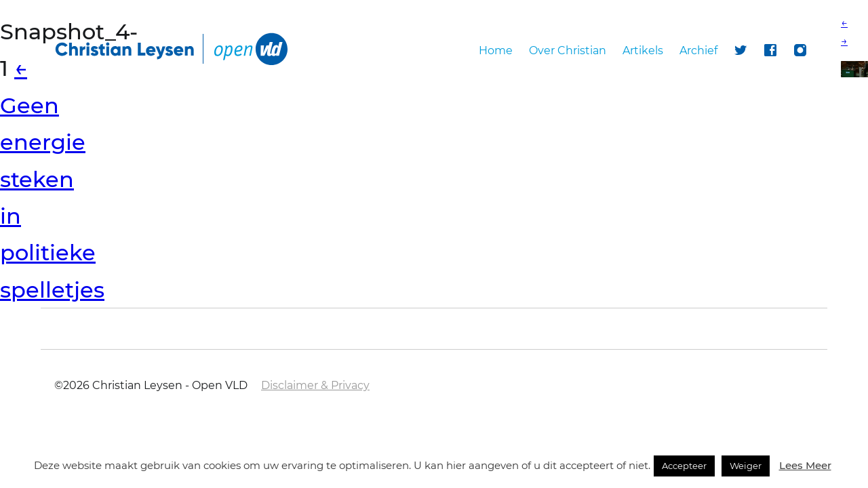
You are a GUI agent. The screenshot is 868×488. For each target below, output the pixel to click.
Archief (698, 50)
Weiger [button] (746, 466)
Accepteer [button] (684, 466)
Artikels (643, 50)
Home (496, 50)
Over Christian (568, 50)
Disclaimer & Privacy (315, 385)
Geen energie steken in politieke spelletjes (52, 179)
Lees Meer (805, 465)
